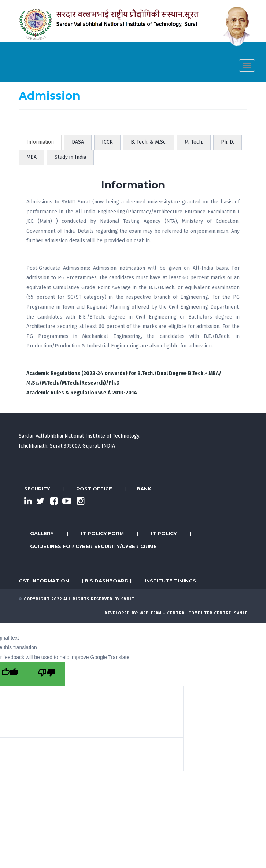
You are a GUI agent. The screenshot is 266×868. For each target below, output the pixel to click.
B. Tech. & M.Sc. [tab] (149, 142)
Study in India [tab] (70, 157)
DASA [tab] (78, 142)
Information (40, 142)
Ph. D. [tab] (228, 142)
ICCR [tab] (107, 142)
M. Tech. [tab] (194, 142)
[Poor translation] (47, 674)
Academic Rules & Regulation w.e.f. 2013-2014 (82, 393)
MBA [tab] (32, 157)
